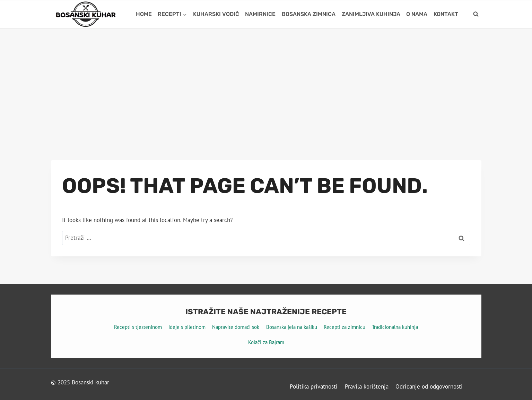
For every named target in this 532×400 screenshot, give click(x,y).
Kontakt (446, 14)
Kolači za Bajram (266, 342)
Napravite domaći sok (236, 327)
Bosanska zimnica (309, 14)
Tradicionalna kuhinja (395, 327)
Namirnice (260, 14)
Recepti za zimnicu (345, 327)
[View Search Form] (476, 14)
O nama (417, 14)
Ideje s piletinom (187, 327)
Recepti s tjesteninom (138, 327)
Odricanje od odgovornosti (429, 386)
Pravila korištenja (367, 386)
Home (144, 14)
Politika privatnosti (314, 386)
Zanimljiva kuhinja (371, 14)
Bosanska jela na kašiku (292, 327)
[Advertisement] (266, 80)
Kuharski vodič (216, 14)
